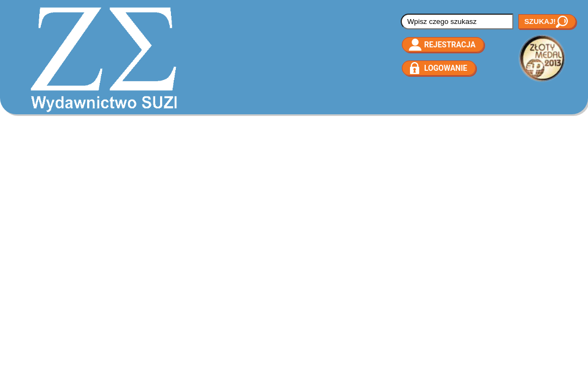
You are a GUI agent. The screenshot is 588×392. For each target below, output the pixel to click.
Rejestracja (450, 45)
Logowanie (446, 68)
